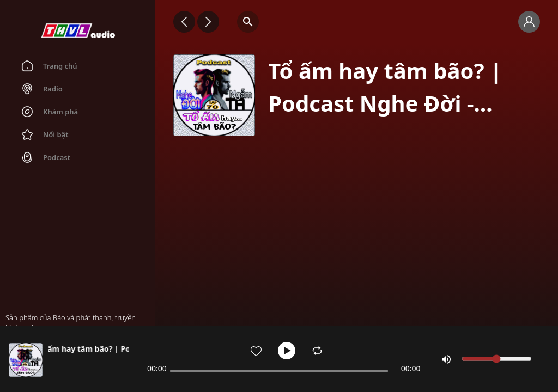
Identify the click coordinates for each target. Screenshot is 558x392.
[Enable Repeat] (317, 351)
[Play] (287, 351)
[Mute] (446, 359)
